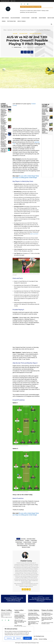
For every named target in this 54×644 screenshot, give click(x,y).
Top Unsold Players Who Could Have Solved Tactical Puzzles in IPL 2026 (34, 618)
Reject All (19, 638)
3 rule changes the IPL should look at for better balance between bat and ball (34, 614)
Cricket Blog (34, 540)
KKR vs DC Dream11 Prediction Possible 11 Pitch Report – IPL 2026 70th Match (4, 120)
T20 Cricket (32, 546)
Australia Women (20, 540)
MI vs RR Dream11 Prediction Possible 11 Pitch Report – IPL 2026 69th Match (4, 127)
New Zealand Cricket (30, 544)
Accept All (28, 638)
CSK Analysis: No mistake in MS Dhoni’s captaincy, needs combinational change (13, 599)
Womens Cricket (26, 547)
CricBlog (27, 540)
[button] (51, 24)
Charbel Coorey (17, 47)
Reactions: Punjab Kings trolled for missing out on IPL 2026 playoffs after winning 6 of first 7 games (4, 113)
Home (5, 30)
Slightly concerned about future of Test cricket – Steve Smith (45, 129)
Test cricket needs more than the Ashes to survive (45, 124)
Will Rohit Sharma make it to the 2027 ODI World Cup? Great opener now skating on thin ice (4, 135)
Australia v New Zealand (35, 33)
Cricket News (19, 542)
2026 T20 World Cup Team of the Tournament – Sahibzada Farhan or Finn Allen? (33, 623)
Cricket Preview (27, 542)
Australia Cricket (23, 33)
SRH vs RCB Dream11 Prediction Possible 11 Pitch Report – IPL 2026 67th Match (4, 142)
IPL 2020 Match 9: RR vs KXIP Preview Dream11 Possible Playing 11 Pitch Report (41, 599)
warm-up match (34, 234)
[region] (18, 634)
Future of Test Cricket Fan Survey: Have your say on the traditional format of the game (45, 118)
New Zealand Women (22, 546)
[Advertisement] (26, 118)
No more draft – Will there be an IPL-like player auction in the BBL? (4, 148)
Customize (9, 638)
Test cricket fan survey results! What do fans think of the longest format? (45, 111)
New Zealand (20, 544)
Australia (10, 30)
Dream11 (35, 542)
